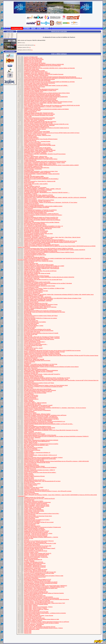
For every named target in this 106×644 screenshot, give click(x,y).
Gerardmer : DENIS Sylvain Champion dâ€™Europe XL (38, 553)
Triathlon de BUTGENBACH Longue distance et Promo (37, 426)
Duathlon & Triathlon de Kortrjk (32, 512)
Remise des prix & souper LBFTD (32, 484)
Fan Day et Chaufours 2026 (31, 57)
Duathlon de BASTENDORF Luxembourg (34, 528)
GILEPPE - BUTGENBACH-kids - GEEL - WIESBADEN (38, 297)
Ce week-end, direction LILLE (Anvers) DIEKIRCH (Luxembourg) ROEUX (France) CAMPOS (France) (49, 252)
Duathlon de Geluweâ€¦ (30, 319)
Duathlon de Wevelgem (30, 515)
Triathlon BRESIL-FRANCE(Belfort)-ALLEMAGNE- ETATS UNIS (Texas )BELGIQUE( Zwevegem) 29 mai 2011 (51, 430)
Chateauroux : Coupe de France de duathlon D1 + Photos (38, 533)
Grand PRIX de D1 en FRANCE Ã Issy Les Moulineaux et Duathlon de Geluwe (43, 387)
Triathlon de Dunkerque (30, 525)
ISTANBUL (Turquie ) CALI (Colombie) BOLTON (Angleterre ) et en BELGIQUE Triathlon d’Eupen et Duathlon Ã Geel (53, 298)
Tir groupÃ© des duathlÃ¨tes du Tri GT (33, 594)
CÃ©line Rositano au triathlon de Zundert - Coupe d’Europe (39, 616)
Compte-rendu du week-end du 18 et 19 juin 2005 (36, 612)
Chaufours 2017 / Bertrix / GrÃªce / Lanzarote (35, 134)
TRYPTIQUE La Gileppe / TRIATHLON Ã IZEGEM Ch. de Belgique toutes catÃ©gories (45, 415)
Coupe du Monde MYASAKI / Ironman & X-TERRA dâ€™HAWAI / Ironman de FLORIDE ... (46, 85)
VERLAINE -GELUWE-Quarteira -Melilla (34, 176)
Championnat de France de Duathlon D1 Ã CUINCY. (37, 520)
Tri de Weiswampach (29, 500)
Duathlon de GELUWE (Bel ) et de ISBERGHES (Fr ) (37, 441)
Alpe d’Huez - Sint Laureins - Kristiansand (34, 120)
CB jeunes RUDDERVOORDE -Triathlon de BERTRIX (37, 173)
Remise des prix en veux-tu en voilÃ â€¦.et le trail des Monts (39, 331)
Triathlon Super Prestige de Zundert (33, 617)
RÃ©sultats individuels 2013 (31, 275)
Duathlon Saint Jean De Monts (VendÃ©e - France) (37, 531)
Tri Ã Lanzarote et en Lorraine (31, 287)
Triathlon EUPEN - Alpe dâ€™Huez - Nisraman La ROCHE (38, 195)
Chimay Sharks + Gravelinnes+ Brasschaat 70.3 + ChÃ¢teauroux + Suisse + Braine (44, 163)
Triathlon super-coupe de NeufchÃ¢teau (34, 510)
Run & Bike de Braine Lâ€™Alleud (32, 404)
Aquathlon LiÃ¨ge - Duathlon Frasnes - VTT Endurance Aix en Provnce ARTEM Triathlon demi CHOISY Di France (52, 133)
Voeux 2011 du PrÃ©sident (31, 449)
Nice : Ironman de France (30, 464)
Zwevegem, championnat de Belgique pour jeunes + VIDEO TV (40, 470)
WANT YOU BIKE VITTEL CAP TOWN (33, 104)
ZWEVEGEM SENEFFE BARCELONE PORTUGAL (37, 168)
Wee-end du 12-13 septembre (31, 494)
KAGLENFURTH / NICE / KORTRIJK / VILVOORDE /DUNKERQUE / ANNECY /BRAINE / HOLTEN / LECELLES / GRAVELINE (55, 197)
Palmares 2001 (28, 633)
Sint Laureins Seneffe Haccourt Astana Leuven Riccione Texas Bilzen (41, 100)
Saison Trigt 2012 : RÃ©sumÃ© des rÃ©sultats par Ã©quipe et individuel (42, 337)
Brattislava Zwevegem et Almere (32, 130)
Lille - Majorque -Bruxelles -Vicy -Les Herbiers (35, 188)
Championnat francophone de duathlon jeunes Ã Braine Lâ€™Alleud (41, 316)
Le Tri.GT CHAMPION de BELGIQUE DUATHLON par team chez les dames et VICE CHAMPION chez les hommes (52, 350)
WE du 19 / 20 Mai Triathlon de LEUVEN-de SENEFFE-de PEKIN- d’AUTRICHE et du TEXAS (47, 378)
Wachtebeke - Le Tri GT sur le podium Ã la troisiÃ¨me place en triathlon (41, 623)
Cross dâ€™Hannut (29, 394)
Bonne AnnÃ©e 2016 (29, 183)
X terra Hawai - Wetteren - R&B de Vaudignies (35, 403)
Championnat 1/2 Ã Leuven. (31, 471)
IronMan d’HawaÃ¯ (29, 451)
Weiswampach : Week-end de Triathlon (34, 501)
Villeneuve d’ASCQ (29, 216)
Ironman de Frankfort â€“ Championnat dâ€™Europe (37, 462)
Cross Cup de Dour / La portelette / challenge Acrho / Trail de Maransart (42, 268)
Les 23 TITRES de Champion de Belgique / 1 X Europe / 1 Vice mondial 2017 (43, 107)
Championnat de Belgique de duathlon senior (35, 255)
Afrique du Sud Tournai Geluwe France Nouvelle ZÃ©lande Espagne (41, 139)
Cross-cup (27, 540)
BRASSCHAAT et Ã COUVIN (31, 302)
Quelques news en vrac (30, 349)
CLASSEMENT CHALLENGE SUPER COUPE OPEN (37, 282)
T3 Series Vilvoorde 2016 (30, 160)
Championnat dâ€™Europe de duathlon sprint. (35, 212)
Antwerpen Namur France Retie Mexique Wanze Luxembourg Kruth (40, 98)
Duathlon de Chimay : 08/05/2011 (32, 438)
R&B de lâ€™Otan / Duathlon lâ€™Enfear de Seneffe (37, 273)
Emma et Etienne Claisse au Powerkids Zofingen (36, 604)
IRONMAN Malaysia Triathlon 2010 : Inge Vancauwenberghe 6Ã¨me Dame (42, 481)
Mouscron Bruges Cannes (30, 136)
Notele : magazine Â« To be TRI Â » (33, 433)
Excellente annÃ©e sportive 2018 (32, 108)
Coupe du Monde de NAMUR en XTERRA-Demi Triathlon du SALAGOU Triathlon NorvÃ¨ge (46, 128)
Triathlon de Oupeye (29, 454)
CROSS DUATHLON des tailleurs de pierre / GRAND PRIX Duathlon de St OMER (44, 266)
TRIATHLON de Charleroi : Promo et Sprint (34, 434)
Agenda (33, 28)
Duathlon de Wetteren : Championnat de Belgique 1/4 (37, 453)
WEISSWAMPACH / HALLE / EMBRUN (34, 296)
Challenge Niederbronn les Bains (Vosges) (34, 466)
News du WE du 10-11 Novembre (32, 343)
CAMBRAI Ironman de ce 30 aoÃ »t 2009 (34, 497)
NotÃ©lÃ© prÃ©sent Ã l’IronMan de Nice (34, 460)
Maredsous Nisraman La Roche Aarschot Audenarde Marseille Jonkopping (42, 95)
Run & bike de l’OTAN (29, 482)
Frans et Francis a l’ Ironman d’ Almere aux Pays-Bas (37, 601)
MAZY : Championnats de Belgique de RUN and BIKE (37, 144)
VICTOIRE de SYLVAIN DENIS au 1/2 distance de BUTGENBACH (40, 467)
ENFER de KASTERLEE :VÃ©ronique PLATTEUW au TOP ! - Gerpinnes (42, 338)
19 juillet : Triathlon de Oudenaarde (33, 509)
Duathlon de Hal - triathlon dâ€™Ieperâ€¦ (34, 359)
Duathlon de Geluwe (29, 262)
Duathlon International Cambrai (32, 629)
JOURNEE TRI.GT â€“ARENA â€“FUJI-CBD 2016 (36, 178)
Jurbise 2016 (27, 180)
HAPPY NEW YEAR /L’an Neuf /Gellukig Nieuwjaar (37, 276)
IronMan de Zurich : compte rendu (32, 568)
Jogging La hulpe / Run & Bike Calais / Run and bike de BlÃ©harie (40, 271)
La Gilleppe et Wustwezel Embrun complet (34, 71)
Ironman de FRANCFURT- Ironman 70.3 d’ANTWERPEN (38, 420)
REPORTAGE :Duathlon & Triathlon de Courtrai (36, 569)
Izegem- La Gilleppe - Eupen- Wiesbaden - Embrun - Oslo (38, 158)
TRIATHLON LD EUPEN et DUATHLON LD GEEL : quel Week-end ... (41, 416)
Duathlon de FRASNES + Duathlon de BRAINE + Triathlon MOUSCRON (42, 174)
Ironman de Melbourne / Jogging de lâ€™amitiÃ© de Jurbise (39, 265)
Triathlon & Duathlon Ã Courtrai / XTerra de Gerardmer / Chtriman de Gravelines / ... (44, 240)
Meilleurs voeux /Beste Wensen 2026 (33, 58)
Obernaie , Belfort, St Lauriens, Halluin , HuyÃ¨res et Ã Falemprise (40, 307)
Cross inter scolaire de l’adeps (31, 323)
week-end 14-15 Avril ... (30, 317)
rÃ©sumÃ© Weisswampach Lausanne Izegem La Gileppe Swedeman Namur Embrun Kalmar (47, 93)
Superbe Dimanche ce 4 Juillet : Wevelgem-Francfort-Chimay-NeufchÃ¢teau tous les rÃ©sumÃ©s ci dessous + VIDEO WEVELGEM (56, 461)
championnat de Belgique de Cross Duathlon (35, 322)
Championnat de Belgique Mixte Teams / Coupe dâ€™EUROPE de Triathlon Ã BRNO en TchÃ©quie (49, 248)
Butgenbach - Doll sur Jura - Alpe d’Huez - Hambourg (37, 73)
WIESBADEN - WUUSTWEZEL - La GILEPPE (35, 236)
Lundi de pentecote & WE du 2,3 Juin (33, 375)
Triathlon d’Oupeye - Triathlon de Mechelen (34, 409)
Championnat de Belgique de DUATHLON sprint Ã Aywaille (38, 423)
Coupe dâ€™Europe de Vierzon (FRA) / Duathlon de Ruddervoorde (41, 251)
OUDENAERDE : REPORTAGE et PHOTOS (35, 566)
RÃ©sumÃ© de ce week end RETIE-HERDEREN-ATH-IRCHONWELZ (41, 179)
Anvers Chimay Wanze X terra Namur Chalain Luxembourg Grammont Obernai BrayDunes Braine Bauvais (50, 77)
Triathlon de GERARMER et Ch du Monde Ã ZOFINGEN (38, 190)
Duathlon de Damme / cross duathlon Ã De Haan (36, 291)
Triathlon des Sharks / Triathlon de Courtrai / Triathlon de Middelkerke (41, 370)
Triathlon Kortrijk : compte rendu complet (34, 507)
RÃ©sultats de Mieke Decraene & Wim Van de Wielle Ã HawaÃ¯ (40, 548)
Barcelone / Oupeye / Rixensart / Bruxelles (34, 230)
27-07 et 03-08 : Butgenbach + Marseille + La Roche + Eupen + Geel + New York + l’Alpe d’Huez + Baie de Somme (52, 237)
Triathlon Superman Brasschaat (32, 611)
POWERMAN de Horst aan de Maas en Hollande (36, 532)
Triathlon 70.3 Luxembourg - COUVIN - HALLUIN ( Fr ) (37, 201)
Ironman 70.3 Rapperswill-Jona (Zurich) (34, 205)
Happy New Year (28, 336)
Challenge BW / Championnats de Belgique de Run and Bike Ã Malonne (42, 222)
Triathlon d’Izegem (28, 456)
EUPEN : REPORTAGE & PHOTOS (33, 564)
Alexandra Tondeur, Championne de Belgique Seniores (37, 306)
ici (35, 45)
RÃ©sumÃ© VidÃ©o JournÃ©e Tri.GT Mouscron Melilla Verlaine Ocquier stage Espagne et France (48, 102)
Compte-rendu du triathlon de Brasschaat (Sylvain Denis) (38, 516)
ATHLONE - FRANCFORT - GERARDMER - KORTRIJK (38, 301)
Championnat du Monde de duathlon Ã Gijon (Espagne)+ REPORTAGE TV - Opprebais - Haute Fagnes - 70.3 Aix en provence (55, 408)
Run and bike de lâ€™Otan (31, 334)
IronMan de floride (28, 486)
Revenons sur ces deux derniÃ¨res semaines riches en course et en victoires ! (43, 215)
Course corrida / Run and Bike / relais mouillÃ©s (36, 184)
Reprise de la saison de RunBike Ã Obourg (35, 574)
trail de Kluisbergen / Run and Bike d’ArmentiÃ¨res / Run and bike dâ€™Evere (43, 280)
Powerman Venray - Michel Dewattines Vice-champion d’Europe (40, 627)
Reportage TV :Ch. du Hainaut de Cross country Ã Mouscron (39, 541)
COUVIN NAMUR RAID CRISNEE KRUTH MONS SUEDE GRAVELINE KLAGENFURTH (46, 97)
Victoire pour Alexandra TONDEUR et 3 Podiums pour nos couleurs (40, 318)
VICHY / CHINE (28, 117)
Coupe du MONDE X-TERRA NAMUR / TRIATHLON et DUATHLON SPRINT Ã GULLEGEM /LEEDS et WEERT (51, 165)
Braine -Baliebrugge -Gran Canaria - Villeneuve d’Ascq (37, 135)
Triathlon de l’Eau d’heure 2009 (32, 523)
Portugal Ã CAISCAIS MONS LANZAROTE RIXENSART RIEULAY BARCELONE (44, 64)
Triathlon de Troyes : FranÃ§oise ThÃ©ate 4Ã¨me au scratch (39, 522)
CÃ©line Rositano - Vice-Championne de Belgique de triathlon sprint (41, 588)
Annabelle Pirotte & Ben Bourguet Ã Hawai (34, 87)
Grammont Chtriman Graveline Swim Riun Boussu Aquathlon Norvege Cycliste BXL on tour (46, 124)
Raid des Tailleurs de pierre (31, 443)
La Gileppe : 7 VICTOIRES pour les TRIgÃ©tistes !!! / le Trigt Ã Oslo (41, 364)
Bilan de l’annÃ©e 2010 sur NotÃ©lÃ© (33, 448)
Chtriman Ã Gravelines (30, 362)
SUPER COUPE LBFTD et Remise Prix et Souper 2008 (38, 546)
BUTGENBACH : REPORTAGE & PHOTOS (35, 563)
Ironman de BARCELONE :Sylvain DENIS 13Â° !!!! (36, 490)
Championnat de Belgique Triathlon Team (34, 253)
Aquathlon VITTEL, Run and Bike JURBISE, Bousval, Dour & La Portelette (42, 220)
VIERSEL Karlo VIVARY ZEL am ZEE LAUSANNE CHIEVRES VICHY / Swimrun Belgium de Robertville (49, 68)
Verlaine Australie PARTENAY (31, 138)
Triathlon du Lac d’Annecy (30, 199)
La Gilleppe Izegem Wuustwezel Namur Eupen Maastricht (38, 119)
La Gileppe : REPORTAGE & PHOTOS (34, 562)
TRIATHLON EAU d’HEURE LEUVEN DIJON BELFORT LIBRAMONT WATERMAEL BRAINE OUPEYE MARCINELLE (53, 78)
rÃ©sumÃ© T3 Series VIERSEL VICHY (34, 92)
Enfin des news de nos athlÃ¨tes (32, 272)
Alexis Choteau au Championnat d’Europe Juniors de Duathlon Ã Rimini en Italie (44, 576)
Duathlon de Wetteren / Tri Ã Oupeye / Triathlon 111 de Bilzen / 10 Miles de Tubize (44, 288)
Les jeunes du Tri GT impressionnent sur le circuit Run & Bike (39, 573)
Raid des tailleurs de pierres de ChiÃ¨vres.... (35, 480)
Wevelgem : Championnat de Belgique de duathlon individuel (39, 365)
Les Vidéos (27, 28)
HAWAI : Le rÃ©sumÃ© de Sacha (32, 110)
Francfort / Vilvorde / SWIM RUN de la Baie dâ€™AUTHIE (38, 123)
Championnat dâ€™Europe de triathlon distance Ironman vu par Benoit (41, 419)
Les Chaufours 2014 (29, 256)
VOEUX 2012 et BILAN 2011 (31, 395)
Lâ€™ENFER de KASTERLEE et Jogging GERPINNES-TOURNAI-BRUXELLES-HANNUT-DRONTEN (49, 277)
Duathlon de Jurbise (29, 221)
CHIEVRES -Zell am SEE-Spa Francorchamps (35, 191)
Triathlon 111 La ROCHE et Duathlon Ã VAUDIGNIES (37, 243)
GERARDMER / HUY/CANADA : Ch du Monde (35, 232)
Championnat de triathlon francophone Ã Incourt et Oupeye (38, 597)
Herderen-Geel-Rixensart (30, 140)
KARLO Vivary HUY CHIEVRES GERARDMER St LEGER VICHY (40, 90)
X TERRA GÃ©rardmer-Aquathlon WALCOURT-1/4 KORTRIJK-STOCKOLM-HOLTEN (45, 161)
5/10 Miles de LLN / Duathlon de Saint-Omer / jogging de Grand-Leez (41, 219)
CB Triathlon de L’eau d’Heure (31, 204)
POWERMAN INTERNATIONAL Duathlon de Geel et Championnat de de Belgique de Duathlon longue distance (51, 367)
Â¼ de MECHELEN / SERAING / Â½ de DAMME (36, 231)
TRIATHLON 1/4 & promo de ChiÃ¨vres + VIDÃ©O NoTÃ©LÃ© (39, 499)
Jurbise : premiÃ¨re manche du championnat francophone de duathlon (41, 444)
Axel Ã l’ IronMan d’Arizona (31, 485)
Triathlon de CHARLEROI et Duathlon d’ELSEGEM (36, 207)
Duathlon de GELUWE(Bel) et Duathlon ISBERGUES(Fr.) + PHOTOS (41, 537)
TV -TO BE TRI (28, 175)
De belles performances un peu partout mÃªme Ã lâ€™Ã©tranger (40, 390)
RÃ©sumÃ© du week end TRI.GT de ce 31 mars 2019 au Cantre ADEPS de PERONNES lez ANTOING (49, 82)
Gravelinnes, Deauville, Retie (31, 373)
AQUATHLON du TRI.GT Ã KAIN (32, 293)
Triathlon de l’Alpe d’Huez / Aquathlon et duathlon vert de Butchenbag (41, 418)
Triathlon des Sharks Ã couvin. (31, 517)
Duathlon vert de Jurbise (30, 327)
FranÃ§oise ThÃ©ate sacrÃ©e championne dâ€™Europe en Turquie (41, 304)
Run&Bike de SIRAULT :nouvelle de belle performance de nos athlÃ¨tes (42, 267)
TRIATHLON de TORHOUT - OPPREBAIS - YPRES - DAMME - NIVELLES (42, 189)
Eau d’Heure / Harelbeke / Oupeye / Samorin (35, 129)
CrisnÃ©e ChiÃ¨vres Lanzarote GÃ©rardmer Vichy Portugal (39, 115)
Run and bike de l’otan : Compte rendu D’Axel (35, 542)
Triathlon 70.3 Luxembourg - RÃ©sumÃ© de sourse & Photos (39, 200)
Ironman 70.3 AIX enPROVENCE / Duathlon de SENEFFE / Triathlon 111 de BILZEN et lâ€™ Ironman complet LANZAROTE (55, 250)
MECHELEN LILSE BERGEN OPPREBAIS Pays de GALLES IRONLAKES (42, 66)
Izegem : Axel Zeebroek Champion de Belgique (36, 504)
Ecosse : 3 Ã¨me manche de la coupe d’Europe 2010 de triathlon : (40, 472)
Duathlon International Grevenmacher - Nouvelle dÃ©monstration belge (41, 598)
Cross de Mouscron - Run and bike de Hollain (35, 393)
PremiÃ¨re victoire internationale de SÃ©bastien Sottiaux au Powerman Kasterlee (44, 593)
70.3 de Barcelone (28, 209)
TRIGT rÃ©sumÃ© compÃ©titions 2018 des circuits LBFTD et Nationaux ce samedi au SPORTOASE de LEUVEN (52, 105)
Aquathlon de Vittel (29, 538)
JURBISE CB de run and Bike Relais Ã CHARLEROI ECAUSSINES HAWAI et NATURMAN (46, 109)
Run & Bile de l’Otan (29, 446)
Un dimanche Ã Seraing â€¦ (31, 358)
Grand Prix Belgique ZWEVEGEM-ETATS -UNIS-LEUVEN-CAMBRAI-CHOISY (43, 206)
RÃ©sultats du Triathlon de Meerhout (33, 620)
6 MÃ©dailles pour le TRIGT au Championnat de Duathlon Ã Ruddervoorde (42, 527)
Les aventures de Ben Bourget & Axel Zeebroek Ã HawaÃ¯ (38, 405)
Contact (46, 28)
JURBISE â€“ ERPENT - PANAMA (32, 270)
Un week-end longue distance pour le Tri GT (35, 577)
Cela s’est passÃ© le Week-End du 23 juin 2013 (36, 303)
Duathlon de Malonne (29, 402)
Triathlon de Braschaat (29, 518)
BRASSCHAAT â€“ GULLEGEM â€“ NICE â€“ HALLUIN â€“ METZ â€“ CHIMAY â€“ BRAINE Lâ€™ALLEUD (50, 241)
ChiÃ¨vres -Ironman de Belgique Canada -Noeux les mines (38, 234)
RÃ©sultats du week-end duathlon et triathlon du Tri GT (38, 579)
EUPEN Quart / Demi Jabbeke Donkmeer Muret (36, 72)
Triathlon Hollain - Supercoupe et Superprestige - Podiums (38, 607)
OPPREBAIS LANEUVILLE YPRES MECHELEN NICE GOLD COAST (41, 89)
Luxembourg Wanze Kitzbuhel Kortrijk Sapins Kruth (37, 127)
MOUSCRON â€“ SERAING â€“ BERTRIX (34, 257)
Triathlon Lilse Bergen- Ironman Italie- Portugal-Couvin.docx (39, 113)
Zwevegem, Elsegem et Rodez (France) (34, 377)
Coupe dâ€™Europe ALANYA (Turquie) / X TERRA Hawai (38, 149)
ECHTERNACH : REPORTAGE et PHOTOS (35, 567)
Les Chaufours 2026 (17, 28)
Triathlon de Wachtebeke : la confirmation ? (35, 342)
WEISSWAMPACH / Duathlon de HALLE (34, 235)
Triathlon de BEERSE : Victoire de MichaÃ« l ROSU (37, 506)
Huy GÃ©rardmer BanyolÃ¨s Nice (32, 67)
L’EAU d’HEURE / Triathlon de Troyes (33, 166)
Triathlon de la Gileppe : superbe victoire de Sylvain (37, 505)
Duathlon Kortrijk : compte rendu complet (34, 511)
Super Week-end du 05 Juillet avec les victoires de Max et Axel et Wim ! (42, 513)
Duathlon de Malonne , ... (30, 281)
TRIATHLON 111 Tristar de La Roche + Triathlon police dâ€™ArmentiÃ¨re (42, 374)
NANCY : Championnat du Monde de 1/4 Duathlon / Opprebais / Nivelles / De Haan (44, 352)
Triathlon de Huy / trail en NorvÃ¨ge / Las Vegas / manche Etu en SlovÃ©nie (43, 354)
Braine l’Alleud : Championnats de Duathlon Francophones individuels (41, 440)
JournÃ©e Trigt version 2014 (31, 263)
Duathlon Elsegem (29, 474)
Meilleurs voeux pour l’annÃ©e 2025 (33, 61)
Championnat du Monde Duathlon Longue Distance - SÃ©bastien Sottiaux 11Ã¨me (44, 587)
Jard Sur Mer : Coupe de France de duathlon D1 (36, 535)
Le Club (40, 28)
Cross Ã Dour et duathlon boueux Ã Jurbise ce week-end (38, 392)
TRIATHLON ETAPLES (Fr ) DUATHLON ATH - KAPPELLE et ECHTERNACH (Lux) (44, 421)
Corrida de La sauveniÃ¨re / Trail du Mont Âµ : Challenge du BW (40, 181)
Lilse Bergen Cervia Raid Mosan (32, 88)
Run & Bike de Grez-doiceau (31, 397)
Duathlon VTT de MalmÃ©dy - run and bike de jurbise (37, 406)
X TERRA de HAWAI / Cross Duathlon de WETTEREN (37, 148)
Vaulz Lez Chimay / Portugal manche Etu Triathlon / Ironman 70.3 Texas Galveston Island (46, 385)
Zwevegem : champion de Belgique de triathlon (36, 308)
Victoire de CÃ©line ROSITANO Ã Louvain (34, 584)
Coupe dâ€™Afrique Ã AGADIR (32, 146)
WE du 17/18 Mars (29, 388)
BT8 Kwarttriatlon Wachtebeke (31, 465)
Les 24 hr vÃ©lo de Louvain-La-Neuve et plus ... (36, 344)
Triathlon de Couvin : (29, 425)
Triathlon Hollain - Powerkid (31, 606)
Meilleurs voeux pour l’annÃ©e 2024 (33, 62)
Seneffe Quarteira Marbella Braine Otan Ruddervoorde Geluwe (39, 79)
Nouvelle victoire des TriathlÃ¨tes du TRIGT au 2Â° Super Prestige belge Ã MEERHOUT (46, 586)
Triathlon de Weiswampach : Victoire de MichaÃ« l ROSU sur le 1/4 (40, 455)
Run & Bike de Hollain (29, 328)
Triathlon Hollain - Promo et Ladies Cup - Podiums (36, 609)
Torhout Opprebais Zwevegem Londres (33, 290)
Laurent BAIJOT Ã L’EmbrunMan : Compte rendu (36, 557)
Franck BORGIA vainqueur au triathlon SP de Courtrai (37, 581)
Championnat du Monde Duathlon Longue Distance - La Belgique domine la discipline (45, 613)
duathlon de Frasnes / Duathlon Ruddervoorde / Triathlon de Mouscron (41, 214)
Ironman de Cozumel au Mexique (32, 450)
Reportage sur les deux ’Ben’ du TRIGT (34, 487)
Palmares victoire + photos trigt (32, 278)
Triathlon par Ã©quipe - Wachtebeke (33, 625)
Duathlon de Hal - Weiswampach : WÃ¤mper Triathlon (37, 414)
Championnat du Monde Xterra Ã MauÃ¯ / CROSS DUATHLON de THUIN (42, 227)
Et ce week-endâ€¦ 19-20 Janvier (32, 332)
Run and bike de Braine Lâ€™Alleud (33, 346)
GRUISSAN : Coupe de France (32, 489)
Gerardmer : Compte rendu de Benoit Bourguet (36, 556)
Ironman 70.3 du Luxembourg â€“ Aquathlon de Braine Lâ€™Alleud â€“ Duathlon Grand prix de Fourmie (49, 242)
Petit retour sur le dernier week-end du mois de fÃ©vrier (38, 389)
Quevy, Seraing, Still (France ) (31, 384)
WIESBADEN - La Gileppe (30, 194)
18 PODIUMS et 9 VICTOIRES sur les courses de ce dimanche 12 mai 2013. (43, 311)
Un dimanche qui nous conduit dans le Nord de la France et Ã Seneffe (41, 333)
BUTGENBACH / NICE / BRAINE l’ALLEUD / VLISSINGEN (38, 372)
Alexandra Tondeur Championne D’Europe (34, 476)
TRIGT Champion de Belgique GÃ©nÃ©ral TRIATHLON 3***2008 (40, 543)
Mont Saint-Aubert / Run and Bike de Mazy (34, 224)
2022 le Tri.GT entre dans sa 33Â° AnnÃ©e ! (35, 63)
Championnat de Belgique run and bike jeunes (35, 285)
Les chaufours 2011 (29, 439)
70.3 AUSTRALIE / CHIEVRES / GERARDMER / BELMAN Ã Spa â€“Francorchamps (45, 154)
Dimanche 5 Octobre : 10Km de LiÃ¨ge (33, 550)
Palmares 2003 (28, 630)
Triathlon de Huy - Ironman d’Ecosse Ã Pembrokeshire (37, 410)
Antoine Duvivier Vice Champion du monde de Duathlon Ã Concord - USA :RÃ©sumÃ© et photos (48, 491)
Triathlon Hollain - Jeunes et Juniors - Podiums (35, 608)
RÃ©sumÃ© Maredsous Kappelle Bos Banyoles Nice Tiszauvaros (40, 122)
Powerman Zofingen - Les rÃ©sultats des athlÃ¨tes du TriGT (39, 602)
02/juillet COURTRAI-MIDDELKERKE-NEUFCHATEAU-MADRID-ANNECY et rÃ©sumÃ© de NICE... (49, 424)
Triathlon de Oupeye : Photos (31, 552)
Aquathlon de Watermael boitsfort (32, 526)
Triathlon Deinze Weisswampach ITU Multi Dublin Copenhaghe (39, 118)
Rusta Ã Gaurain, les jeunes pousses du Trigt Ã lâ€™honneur (39, 339)
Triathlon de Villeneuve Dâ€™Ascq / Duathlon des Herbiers (38, 261)
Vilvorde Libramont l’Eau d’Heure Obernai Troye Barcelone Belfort (40, 99)
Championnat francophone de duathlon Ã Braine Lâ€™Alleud (39, 383)
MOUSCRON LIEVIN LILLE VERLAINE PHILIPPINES (37, 80)
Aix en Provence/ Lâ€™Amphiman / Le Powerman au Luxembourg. (40, 210)
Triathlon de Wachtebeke (30, 398)
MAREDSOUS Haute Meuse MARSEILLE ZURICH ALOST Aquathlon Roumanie (44, 74)
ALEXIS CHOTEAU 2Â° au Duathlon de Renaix (36, 551)
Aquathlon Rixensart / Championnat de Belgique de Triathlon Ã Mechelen (42, 353)
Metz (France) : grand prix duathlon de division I (36, 369)
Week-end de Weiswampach (31, 558)
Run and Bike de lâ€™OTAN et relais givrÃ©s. (35, 225)
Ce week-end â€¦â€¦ (29, 309)
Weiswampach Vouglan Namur (32, 69)
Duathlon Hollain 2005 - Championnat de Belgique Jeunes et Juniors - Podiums (43, 628)
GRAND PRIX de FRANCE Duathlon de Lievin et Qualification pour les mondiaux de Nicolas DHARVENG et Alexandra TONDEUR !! (56, 436)
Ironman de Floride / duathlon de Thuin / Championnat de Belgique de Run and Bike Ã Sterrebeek (48, 283)
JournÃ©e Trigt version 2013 (31, 321)
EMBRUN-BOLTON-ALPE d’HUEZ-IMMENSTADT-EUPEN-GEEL (40, 459)
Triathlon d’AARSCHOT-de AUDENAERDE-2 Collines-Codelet (39, 196)
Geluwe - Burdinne (29, 400)
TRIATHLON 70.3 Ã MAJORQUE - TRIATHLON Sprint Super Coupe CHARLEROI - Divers (46, 379)
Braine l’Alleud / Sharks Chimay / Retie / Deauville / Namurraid (39, 125)
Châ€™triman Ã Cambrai (30, 413)
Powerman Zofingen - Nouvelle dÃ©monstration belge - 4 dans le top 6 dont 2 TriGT (45, 603)
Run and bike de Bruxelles (30, 324)
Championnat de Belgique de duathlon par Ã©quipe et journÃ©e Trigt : (41, 217)
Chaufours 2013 (28, 314)
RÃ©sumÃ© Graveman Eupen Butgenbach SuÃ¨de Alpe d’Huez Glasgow (42, 94)
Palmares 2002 (28, 632)
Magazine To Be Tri (29, 155)
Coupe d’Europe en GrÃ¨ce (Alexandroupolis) (35, 589)
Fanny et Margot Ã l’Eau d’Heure (32, 614)
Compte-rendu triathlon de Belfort (32, 521)
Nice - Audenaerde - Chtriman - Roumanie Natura (36, 76)
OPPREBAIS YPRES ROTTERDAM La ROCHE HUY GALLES (39, 114)
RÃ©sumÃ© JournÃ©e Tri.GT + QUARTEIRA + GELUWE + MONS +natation (43, 103)
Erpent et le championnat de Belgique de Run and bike (37, 329)
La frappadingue (28, 347)
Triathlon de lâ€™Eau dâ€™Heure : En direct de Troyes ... (38, 429)
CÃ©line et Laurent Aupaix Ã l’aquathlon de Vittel (36, 592)
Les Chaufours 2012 (29, 382)
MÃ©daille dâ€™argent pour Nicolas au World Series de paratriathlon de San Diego (45, 312)
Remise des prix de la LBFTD (31, 399)
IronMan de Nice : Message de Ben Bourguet (35, 571)
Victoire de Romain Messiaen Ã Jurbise (34, 326)
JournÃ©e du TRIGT (29, 477)
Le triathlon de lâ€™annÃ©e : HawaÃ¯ (33, 348)
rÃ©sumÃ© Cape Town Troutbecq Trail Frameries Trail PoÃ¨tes (39, 83)
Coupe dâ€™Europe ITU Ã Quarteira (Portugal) (36, 536)
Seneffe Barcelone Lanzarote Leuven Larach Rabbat (37, 132)
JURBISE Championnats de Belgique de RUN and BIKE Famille (40, 145)
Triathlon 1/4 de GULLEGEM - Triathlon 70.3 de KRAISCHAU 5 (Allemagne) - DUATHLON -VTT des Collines (51, 202)
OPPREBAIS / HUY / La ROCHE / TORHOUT (35, 153)
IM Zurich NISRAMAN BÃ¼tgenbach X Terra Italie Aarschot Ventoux (41, 159)
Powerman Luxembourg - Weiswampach (34, 624)
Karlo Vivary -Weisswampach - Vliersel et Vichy (36, 156)
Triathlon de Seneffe (29, 431)
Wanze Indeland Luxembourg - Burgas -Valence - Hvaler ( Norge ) (40, 164)
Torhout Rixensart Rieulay (30, 112)
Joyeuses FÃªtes (28, 185)
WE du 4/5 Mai (28, 313)
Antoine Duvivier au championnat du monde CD (36, 547)
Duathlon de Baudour (29, 411)
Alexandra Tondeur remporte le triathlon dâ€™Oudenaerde (38, 299)
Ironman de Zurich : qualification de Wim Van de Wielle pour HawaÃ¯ (41, 582)
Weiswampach (28, 363)
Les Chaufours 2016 (29, 170)
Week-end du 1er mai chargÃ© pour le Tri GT (35, 591)
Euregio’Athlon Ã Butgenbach (31, 578)
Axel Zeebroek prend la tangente (32, 545)
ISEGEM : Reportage (29, 561)
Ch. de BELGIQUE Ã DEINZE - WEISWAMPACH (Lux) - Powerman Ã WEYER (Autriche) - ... (47, 192)
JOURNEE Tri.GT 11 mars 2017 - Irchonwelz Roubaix (37, 141)
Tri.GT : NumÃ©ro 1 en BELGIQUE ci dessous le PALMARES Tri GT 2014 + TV (43, 226)
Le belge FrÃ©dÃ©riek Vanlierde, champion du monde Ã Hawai (40, 286)
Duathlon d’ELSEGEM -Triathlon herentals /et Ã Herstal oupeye (40, 428)
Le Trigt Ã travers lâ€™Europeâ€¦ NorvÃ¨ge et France (37, 360)
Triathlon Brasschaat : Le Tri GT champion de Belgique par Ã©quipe (41, 583)
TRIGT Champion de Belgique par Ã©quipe (35, 530)
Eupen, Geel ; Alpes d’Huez (31, 368)
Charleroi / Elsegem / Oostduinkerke (33, 169)
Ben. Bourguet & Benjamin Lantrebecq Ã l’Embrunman (37, 502)
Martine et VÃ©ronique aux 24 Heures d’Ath (35, 596)
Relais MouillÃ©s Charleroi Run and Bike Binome (36, 84)
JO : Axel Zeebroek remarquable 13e (33, 560)
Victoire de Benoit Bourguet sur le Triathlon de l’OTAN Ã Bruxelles (40, 435)
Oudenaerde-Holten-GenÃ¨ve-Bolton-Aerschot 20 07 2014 (38, 239)
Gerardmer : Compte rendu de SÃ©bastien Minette (36, 555)
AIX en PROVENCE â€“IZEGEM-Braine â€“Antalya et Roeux (39, 211)
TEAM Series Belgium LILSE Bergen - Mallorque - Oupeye (38, 151)
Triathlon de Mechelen (29, 492)
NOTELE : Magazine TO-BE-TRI (32, 186)
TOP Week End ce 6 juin (30, 469)
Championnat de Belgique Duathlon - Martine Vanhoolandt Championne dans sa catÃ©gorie (47, 622)
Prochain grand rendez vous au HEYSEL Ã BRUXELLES (38, 229)
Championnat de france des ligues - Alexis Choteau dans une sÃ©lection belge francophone (46, 599)
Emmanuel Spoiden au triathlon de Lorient (34, 618)
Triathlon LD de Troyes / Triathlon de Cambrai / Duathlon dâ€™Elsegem (42, 245)
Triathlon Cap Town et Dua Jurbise (32, 143)
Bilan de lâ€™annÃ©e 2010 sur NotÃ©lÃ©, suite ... (37, 445)
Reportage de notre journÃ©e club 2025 (34, 59)
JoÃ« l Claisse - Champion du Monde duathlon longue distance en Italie (41, 619)
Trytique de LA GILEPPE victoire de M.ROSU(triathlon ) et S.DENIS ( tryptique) (43, 457)
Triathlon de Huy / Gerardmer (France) (33, 292)
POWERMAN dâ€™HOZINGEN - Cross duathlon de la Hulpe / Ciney (41, 171)
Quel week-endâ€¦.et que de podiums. (33, 357)
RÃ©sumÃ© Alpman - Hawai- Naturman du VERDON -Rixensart (40, 150)
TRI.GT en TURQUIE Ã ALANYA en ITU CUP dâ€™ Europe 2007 (40, 572)
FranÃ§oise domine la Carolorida (32, 341)
